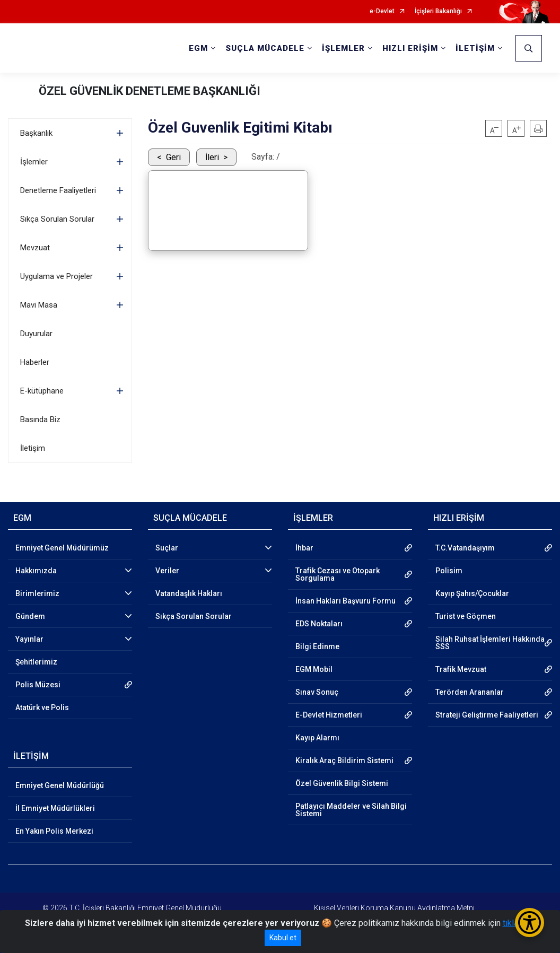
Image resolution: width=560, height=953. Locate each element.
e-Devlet (382, 11)
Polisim (449, 571)
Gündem (30, 616)
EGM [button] (198, 48)
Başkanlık (36, 133)
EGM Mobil (314, 669)
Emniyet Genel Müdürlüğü (60, 785)
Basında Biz (40, 419)
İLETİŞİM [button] (475, 48)
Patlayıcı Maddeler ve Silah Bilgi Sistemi (351, 810)
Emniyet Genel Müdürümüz (62, 548)
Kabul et (283, 938)
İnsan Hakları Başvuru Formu (345, 601)
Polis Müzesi (38, 685)
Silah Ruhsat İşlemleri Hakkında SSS (490, 643)
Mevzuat (35, 248)
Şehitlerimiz (36, 662)
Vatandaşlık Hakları (189, 593)
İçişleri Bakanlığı (438, 11)
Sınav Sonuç (317, 692)
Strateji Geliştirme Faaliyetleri (487, 715)
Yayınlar (29, 639)
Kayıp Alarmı (317, 738)
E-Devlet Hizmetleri (329, 715)
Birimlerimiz (37, 593)
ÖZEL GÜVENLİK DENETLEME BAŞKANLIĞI (150, 91)
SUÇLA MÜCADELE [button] (265, 48)
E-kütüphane (42, 391)
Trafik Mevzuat (461, 669)
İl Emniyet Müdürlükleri (55, 808)
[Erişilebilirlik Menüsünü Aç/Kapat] (530, 923)
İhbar (304, 548)
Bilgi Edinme (317, 646)
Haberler (35, 362)
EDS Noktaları (319, 624)
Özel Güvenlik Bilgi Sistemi (342, 783)
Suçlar (167, 548)
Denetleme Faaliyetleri (58, 190)
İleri (212, 157)
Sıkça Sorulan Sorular (57, 219)
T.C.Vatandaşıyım (465, 548)
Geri (173, 157)
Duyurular (36, 334)
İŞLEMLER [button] (343, 48)
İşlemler (34, 162)
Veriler (167, 571)
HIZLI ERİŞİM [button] (410, 48)
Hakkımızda (36, 571)
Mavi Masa (39, 305)
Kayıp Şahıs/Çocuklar (472, 593)
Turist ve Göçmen (466, 616)
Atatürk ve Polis (42, 707)
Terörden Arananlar (470, 692)
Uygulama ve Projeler (56, 276)
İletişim (33, 448)
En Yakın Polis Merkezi (54, 831)
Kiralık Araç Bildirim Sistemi (344, 760)
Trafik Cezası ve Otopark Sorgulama (338, 574)
